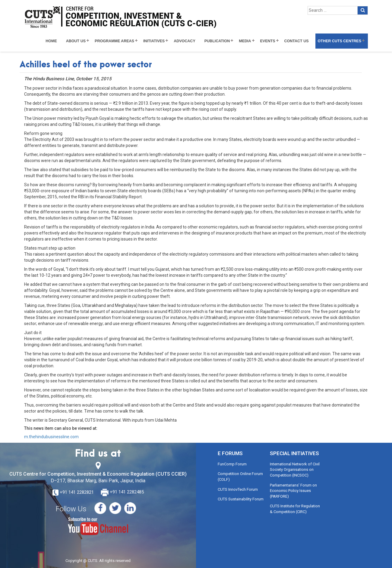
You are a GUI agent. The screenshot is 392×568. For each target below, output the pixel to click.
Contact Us (297, 41)
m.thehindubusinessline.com (51, 437)
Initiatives (154, 41)
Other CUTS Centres (340, 41)
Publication (217, 41)
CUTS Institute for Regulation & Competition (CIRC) (295, 509)
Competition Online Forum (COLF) (240, 477)
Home (51, 41)
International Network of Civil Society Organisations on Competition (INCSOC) (295, 470)
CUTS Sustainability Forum (241, 499)
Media (245, 41)
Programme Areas (114, 41)
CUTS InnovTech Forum (238, 489)
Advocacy (185, 41)
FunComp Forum (232, 464)
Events (268, 41)
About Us (76, 41)
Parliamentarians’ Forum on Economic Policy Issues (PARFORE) (293, 491)
